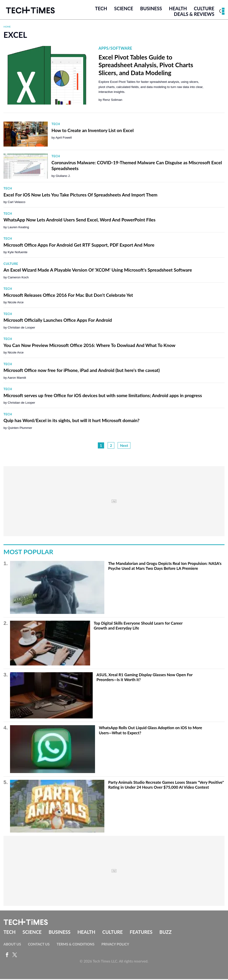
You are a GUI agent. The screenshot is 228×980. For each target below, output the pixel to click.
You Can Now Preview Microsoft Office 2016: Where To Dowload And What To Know (89, 346)
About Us (12, 945)
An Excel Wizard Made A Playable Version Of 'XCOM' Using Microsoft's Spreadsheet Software (98, 271)
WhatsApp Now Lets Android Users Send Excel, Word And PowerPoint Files (79, 221)
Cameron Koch (18, 278)
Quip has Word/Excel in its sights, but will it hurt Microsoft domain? (71, 422)
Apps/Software (115, 49)
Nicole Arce (16, 303)
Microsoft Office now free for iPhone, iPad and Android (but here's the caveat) (82, 371)
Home (7, 28)
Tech (101, 9)
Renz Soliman (112, 101)
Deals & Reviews (194, 15)
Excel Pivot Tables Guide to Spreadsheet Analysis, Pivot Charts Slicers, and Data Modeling (146, 66)
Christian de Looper (21, 328)
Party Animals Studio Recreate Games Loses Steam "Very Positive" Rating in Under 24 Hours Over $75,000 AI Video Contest (166, 786)
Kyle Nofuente (18, 253)
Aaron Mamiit (17, 379)
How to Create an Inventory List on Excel (93, 131)
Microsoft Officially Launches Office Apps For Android (58, 321)
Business (151, 9)
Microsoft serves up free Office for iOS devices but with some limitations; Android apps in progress (103, 396)
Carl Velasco (17, 203)
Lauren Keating (18, 228)
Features (141, 933)
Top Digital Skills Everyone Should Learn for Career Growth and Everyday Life (138, 627)
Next (124, 446)
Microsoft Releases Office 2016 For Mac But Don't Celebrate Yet (68, 296)
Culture (204, 9)
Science (124, 9)
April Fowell (64, 139)
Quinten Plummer (20, 429)
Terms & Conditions (75, 945)
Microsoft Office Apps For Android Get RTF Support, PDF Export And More (79, 246)
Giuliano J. (63, 177)
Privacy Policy (115, 945)
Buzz (166, 933)
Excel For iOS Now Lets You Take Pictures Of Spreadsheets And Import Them (80, 196)
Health (178, 9)
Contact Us (39, 945)
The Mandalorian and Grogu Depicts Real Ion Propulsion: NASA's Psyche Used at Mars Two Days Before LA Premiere (165, 567)
